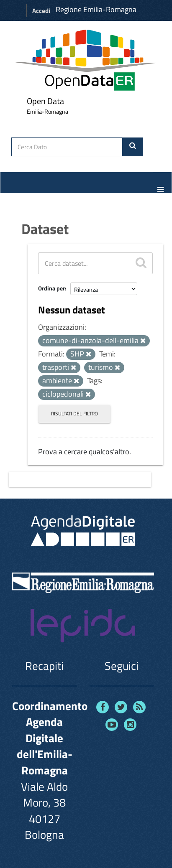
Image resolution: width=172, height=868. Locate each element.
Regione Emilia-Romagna (96, 9)
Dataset (45, 229)
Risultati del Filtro (74, 414)
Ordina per (51, 288)
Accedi (41, 11)
